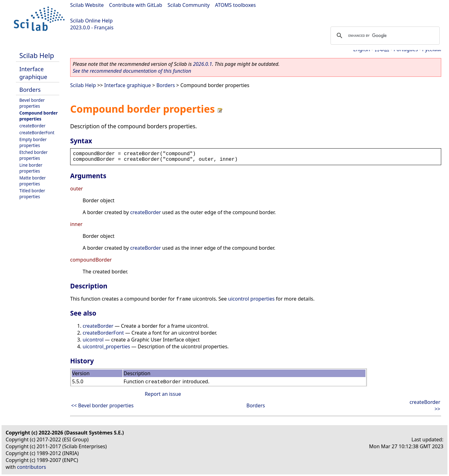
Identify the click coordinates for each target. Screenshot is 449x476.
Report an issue (163, 394)
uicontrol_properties (106, 346)
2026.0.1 (203, 64)
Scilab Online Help (91, 21)
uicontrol (93, 340)
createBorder (32, 126)
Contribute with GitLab (136, 5)
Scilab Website (87, 5)
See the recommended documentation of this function (132, 71)
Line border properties (31, 168)
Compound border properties (39, 116)
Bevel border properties (32, 103)
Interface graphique (33, 73)
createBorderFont (37, 132)
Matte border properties (33, 181)
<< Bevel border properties (102, 405)
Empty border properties (33, 142)
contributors (32, 467)
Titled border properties (32, 194)
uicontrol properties (251, 299)
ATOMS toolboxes (236, 5)
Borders (30, 89)
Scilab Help (37, 55)
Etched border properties (34, 155)
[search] (384, 36)
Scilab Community (188, 5)
